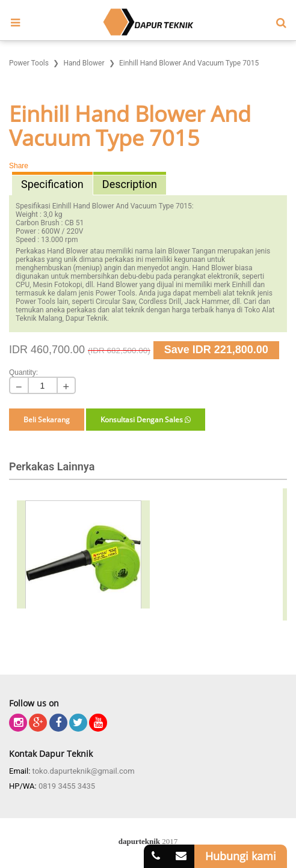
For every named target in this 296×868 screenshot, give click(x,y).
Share (19, 166)
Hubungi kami (241, 856)
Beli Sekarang (47, 420)
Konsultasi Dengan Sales (146, 420)
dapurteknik (139, 841)
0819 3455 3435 (67, 786)
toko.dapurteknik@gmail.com (84, 771)
